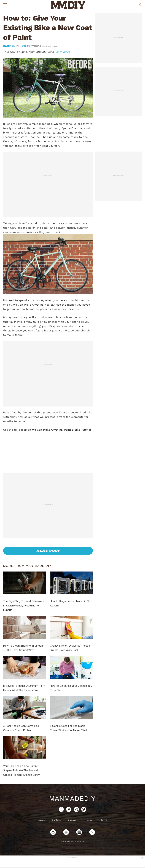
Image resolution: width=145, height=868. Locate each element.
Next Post (48, 551)
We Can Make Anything (28, 305)
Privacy (90, 820)
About (41, 820)
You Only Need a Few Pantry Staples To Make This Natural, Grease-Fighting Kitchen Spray (21, 770)
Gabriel (9, 46)
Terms (104, 820)
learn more (63, 52)
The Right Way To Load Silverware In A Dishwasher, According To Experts (24, 606)
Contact (56, 820)
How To (25, 46)
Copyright (73, 820)
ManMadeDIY (72, 799)
